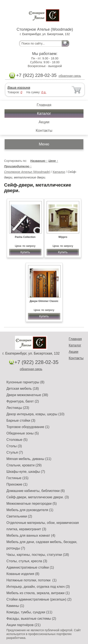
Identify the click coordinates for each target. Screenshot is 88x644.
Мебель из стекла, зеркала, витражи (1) (38, 593)
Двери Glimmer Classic (44, 301)
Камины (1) (15, 606)
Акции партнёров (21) (24, 625)
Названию (39, 161)
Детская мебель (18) (23, 389)
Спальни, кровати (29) (24, 465)
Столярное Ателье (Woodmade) (27, 172)
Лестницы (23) (18, 408)
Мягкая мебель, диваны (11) (29, 459)
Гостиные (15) (17, 478)
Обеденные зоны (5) (23, 433)
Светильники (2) (19, 516)
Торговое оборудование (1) (28, 427)
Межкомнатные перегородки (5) (32, 504)
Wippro (63, 237)
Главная (44, 105)
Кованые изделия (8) (23, 574)
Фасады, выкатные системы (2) (31, 619)
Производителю (18, 166)
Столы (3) (14, 446)
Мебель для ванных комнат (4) (31, 535)
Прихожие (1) (17, 484)
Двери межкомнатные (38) (27, 395)
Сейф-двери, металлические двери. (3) (38, 497)
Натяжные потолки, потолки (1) (31, 580)
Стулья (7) (15, 452)
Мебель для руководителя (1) (30, 510)
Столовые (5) (17, 440)
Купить (25, 252)
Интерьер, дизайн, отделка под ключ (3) (38, 587)
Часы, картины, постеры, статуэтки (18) (38, 555)
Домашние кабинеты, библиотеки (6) (36, 491)
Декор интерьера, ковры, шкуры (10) (35, 414)
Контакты (44, 131)
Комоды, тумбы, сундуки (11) (29, 612)
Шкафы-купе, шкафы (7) (26, 472)
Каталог (44, 114)
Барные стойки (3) (21, 420)
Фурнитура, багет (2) (23, 401)
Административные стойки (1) (30, 567)
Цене (53, 161)
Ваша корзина (19, 88)
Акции (44, 122)
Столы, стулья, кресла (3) (27, 561)
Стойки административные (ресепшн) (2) (39, 599)
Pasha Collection (25, 237)
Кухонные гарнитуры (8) (25, 382)
